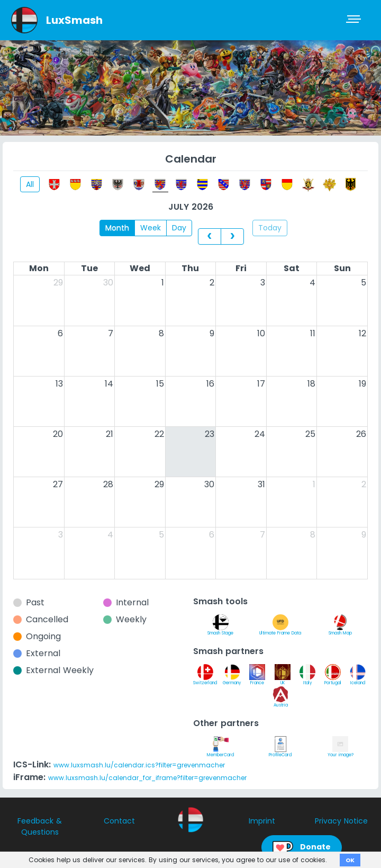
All (30, 184)
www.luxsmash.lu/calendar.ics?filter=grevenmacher (139, 765)
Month (117, 228)
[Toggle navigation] (355, 20)
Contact (119, 821)
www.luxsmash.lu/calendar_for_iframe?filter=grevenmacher (147, 778)
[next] (232, 236)
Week (151, 228)
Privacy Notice (341, 821)
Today (270, 228)
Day (179, 228)
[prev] (210, 236)
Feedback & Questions (40, 826)
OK (350, 860)
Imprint (262, 821)
